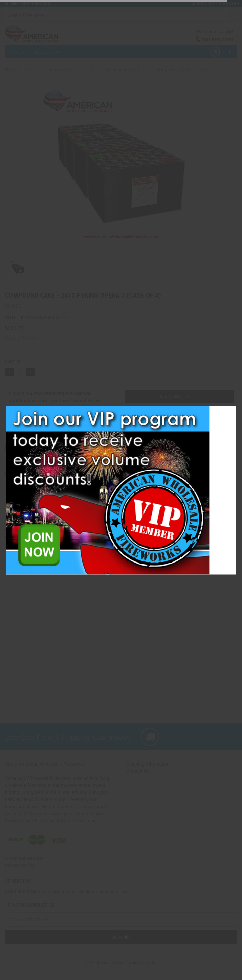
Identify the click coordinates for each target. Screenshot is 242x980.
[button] (233, 411)
